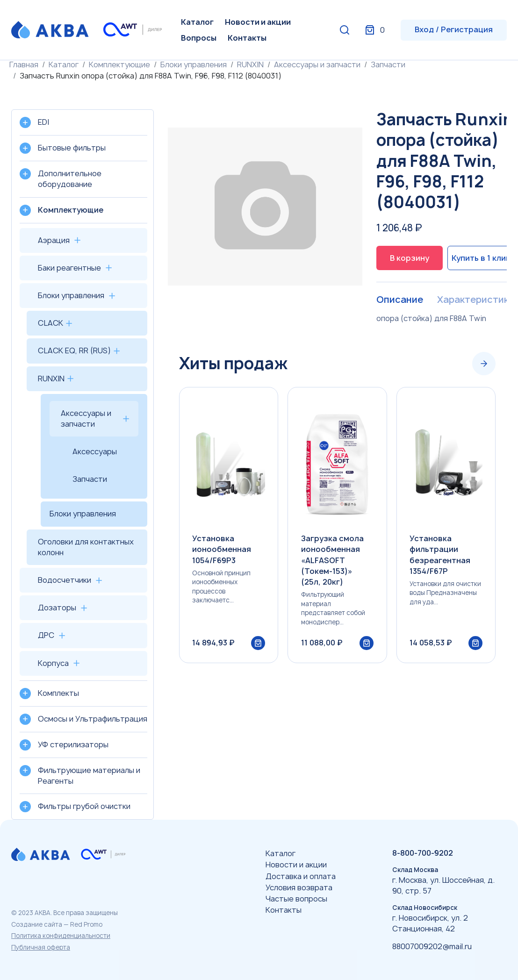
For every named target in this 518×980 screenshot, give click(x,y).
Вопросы (199, 38)
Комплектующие (119, 64)
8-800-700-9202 (423, 853)
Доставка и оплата (301, 876)
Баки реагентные (69, 268)
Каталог (197, 22)
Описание (399, 300)
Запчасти (388, 64)
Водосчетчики (65, 580)
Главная (24, 64)
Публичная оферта (41, 947)
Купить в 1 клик (480, 258)
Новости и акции (258, 22)
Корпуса (53, 663)
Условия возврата (299, 887)
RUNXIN (250, 64)
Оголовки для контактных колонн (86, 547)
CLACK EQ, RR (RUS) (74, 351)
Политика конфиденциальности (61, 936)
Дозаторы (57, 608)
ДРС (46, 635)
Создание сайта (37, 924)
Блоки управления (194, 64)
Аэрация (54, 240)
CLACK (50, 323)
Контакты (247, 38)
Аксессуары (95, 451)
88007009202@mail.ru (432, 946)
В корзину (410, 258)
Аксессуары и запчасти (317, 64)
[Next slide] (484, 364)
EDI (43, 122)
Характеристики (475, 300)
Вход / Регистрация (454, 29)
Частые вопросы (296, 899)
